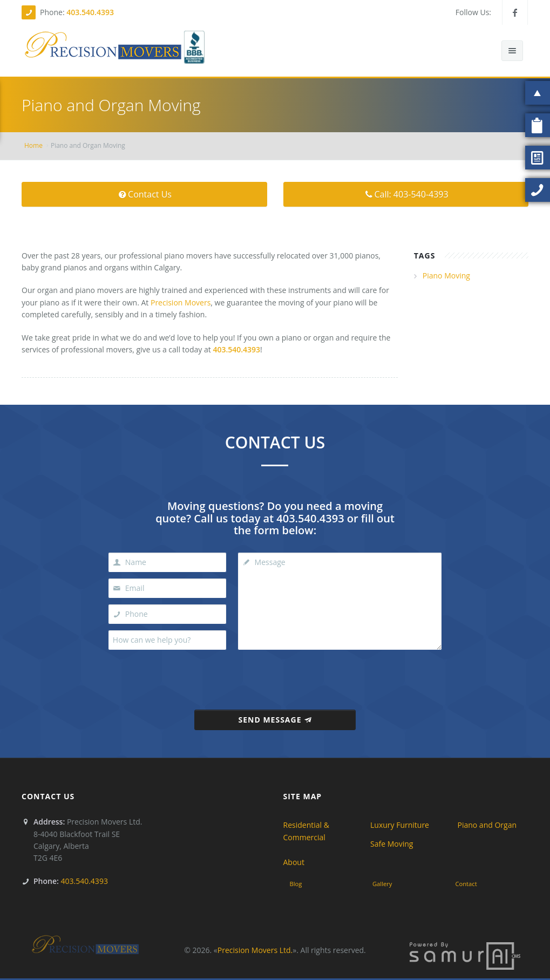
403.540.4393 (90, 12)
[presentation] (276, 677)
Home (33, 145)
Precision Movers (181, 302)
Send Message (275, 720)
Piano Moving (446, 275)
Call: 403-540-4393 (406, 194)
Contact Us (144, 194)
